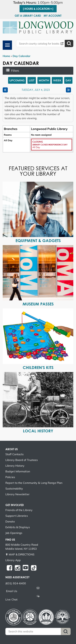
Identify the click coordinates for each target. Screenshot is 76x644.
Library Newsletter (17, 494)
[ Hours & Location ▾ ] (38, 9)
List (32, 80)
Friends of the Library (19, 510)
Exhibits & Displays (18, 527)
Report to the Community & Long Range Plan (34, 483)
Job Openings (14, 533)
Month (44, 80)
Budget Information (18, 471)
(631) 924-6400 (16, 583)
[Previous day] (5, 90)
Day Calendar (21, 56)
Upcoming (17, 80)
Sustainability (14, 489)
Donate (10, 521)
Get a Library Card (28, 16)
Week (57, 80)
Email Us (12, 591)
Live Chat (11, 599)
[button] (38, 3)
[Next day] (68, 90)
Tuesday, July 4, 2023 (36, 90)
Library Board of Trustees (22, 460)
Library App (13, 560)
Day (68, 80)
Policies (10, 477)
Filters (16, 71)
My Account (53, 16)
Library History (15, 466)
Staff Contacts (14, 454)
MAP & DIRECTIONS (22, 554)
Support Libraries (17, 516)
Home (6, 56)
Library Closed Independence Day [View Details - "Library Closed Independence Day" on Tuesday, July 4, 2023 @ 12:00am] (50, 145)
